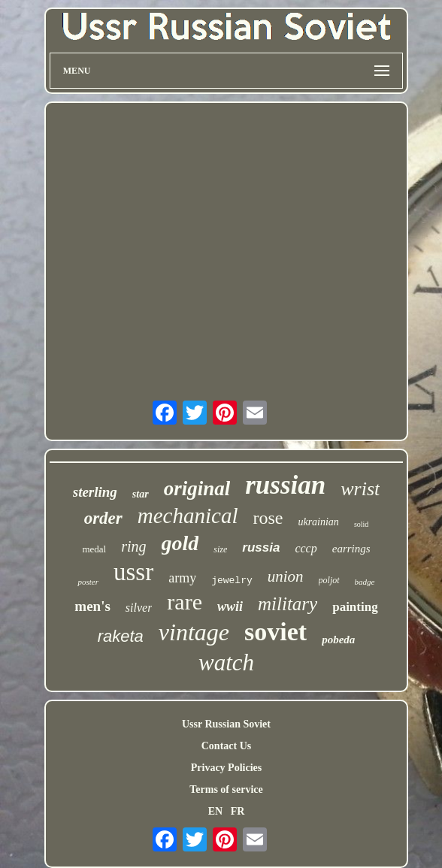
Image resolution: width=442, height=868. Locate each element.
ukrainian (318, 522)
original (197, 488)
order (103, 518)
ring (133, 546)
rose (268, 518)
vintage (194, 632)
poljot (329, 580)
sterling (95, 492)
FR (238, 811)
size (220, 549)
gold (180, 543)
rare (185, 602)
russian (285, 485)
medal (94, 549)
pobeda (338, 640)
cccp (306, 548)
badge (365, 582)
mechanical (188, 516)
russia (261, 547)
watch (226, 662)
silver (139, 608)
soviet (275, 632)
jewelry (232, 581)
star (141, 494)
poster (88, 582)
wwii (230, 606)
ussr (133, 572)
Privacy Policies (226, 768)
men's (92, 606)
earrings (351, 549)
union (286, 576)
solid (361, 524)
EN (215, 811)
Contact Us (227, 746)
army (182, 578)
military (288, 604)
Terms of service (226, 789)
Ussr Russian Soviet (226, 724)
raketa (121, 636)
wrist (360, 489)
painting (355, 607)
